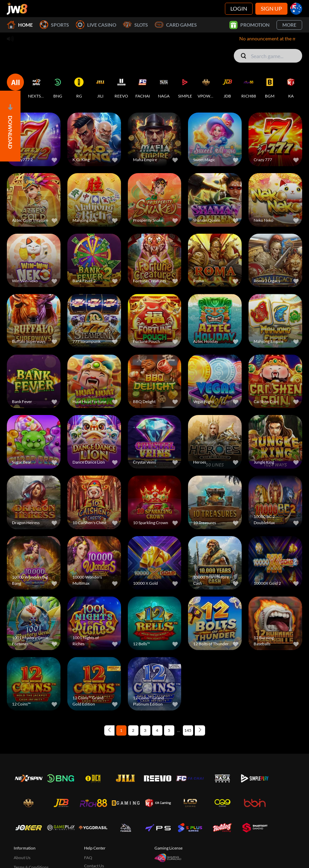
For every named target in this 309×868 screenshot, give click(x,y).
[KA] (291, 86)
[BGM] (270, 86)
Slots (136, 25)
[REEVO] (121, 86)
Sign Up (271, 8)
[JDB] (227, 86)
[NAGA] (164, 86)
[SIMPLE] (185, 86)
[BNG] (58, 86)
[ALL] (15, 86)
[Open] (10, 126)
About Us (22, 858)
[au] (296, 9)
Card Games (176, 25)
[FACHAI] (143, 86)
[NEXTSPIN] (37, 86)
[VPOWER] (206, 86)
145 (188, 730)
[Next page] (200, 730)
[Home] (17, 9)
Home (20, 25)
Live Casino (96, 25)
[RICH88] (248, 86)
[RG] (79, 86)
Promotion (250, 25)
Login (239, 8)
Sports (54, 25)
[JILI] (100, 86)
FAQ (88, 858)
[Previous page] (109, 730)
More (289, 25)
